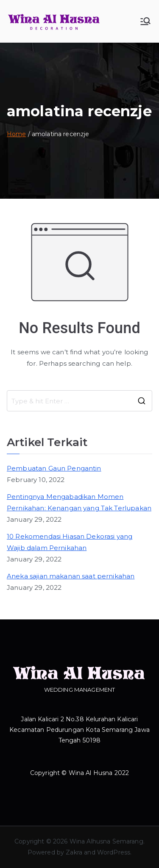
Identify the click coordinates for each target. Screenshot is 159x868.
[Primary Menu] (145, 21)
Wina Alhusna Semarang (106, 841)
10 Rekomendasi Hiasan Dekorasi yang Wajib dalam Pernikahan (70, 542)
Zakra (74, 852)
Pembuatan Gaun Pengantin (54, 468)
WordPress (114, 852)
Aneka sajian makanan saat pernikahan (71, 576)
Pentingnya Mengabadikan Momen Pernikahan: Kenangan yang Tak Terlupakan (79, 502)
